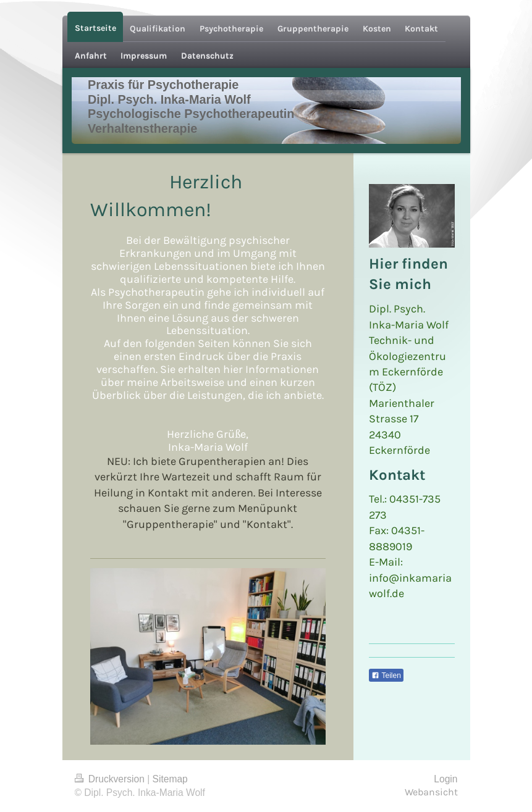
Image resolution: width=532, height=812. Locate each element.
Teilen (386, 676)
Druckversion (111, 779)
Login (445, 779)
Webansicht (431, 792)
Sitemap (170, 779)
